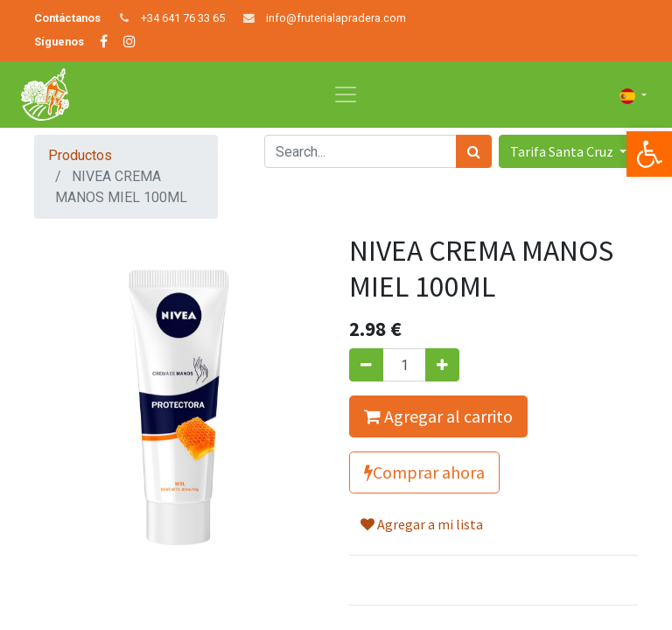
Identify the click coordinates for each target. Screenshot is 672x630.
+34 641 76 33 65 (183, 18)
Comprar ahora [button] (424, 472)
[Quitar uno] (366, 365)
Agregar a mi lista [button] (422, 524)
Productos (80, 155)
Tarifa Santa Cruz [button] (563, 151)
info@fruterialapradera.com (336, 18)
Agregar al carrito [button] (438, 416)
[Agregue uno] (442, 365)
